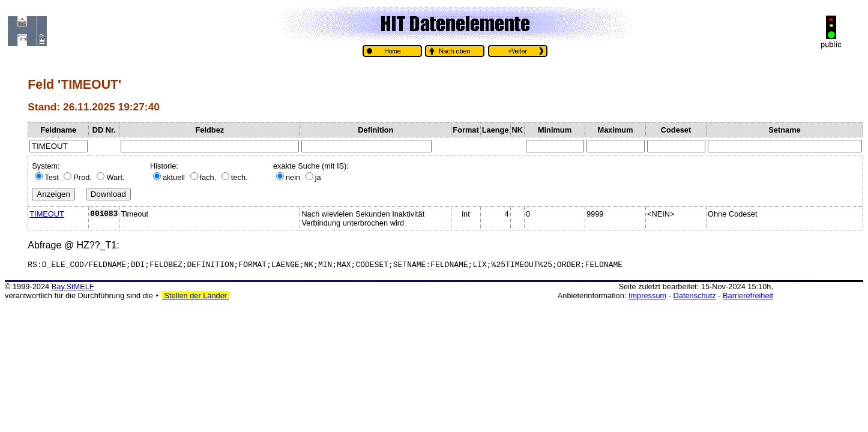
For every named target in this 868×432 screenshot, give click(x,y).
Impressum (647, 297)
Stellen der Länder (196, 297)
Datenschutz (695, 297)
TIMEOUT (47, 214)
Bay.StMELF (73, 288)
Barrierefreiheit (748, 297)
